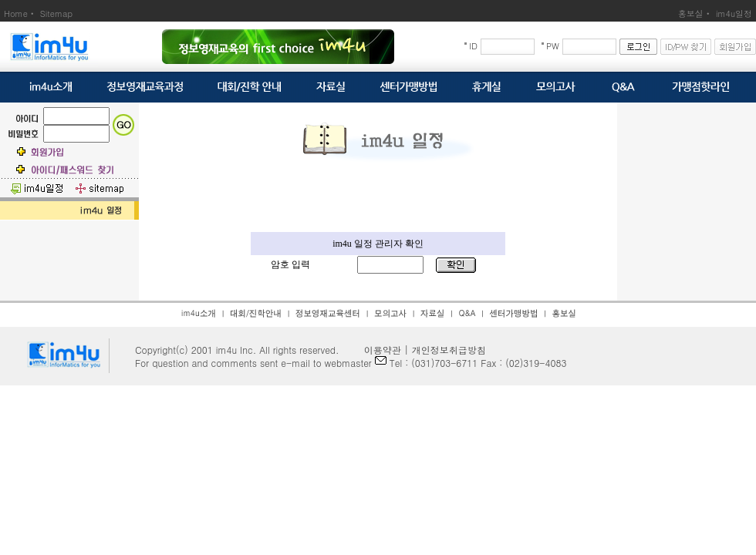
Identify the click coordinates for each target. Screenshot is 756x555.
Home (16, 13)
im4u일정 (734, 13)
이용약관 (378, 350)
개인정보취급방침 (449, 350)
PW (553, 46)
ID (473, 46)
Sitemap (56, 13)
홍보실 (691, 13)
